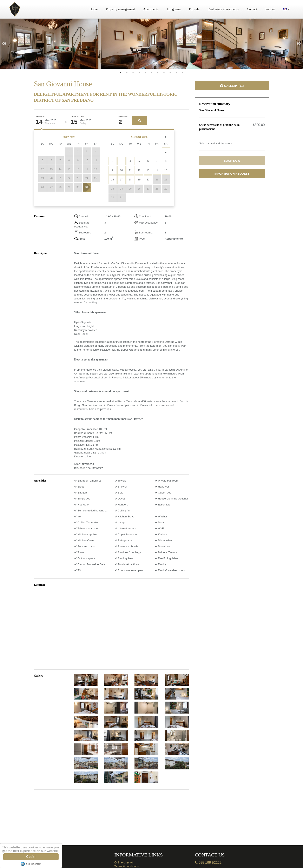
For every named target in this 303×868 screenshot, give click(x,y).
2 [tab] (127, 73)
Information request (232, 174)
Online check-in (124, 862)
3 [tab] (133, 73)
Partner (270, 9)
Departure (78, 117)
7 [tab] (158, 73)
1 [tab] (121, 73)
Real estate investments (223, 9)
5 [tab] (145, 73)
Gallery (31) (232, 86)
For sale (194, 9)
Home (94, 9)
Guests (123, 117)
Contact (252, 9)
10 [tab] (176, 73)
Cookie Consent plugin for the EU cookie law (31, 864)
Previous (4, 44)
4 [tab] (139, 73)
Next (299, 44)
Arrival (41, 117)
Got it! (31, 857)
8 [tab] (164, 73)
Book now (232, 161)
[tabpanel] (51, 44)
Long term (174, 9)
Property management (120, 9)
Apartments (151, 9)
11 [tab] (183, 73)
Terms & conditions (127, 866)
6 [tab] (152, 73)
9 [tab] (170, 73)
